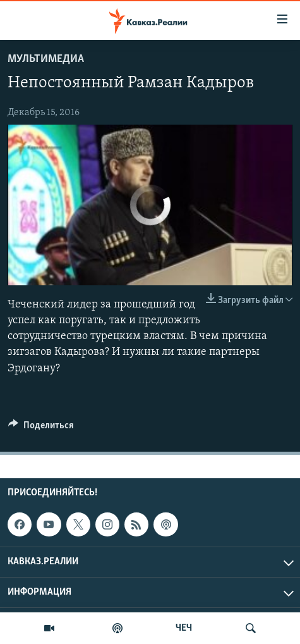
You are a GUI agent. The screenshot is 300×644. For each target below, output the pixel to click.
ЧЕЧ (184, 628)
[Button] (41, 428)
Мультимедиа (46, 59)
